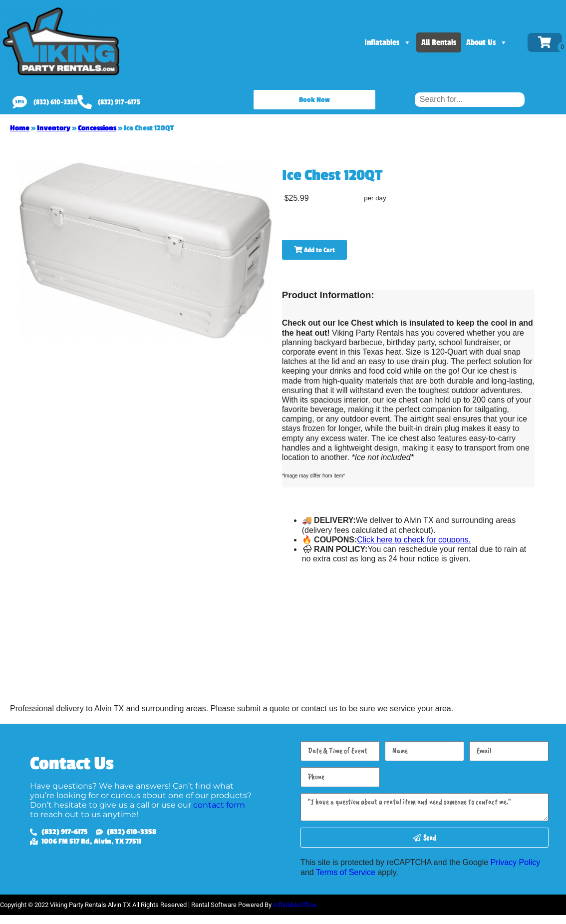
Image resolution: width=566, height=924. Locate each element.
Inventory (54, 128)
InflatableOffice (295, 905)
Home (20, 128)
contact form (219, 805)
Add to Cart (314, 250)
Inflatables (388, 42)
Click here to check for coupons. (414, 540)
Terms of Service (346, 872)
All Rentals (439, 42)
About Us (487, 42)
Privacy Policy (516, 862)
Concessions (97, 128)
